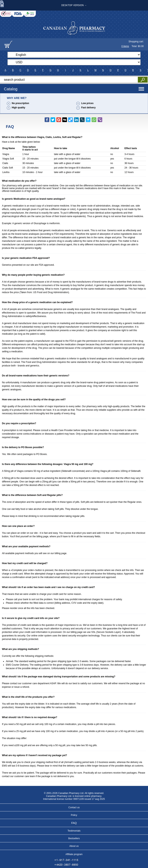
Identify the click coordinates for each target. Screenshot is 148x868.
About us (74, 846)
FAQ (74, 823)
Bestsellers (74, 838)
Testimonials (74, 831)
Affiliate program (74, 854)
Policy (74, 815)
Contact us (74, 807)
